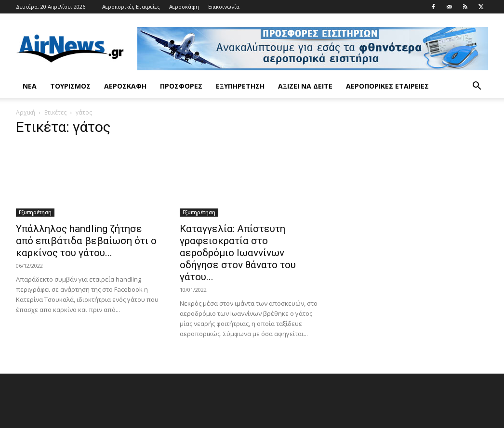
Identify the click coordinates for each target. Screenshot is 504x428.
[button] (477, 87)
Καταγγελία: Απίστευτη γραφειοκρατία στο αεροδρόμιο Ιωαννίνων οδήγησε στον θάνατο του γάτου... (238, 253)
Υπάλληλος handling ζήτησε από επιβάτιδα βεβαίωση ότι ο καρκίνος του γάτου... (86, 241)
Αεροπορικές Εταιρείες (131, 6)
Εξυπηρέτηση (240, 86)
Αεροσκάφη (184, 6)
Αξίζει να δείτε (305, 86)
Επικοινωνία (224, 6)
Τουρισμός (70, 86)
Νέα (30, 86)
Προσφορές (181, 86)
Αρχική (26, 112)
